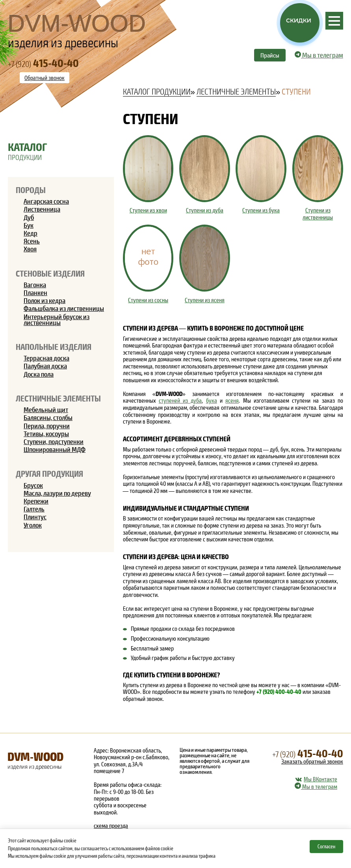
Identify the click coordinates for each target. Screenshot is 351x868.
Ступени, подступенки (54, 441)
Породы (31, 190)
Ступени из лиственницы (318, 214)
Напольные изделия (54, 347)
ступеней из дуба (180, 400)
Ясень (32, 241)
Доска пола (39, 374)
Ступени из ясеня (205, 300)
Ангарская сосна (46, 201)
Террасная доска (46, 358)
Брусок (33, 485)
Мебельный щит (46, 409)
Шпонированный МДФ (55, 449)
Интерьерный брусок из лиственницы (57, 319)
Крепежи (36, 501)
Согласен (326, 846)
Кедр (31, 233)
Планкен (35, 292)
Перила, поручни (47, 426)
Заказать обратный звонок (312, 761)
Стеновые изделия (50, 273)
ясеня (232, 400)
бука (212, 400)
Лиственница (42, 209)
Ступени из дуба (205, 210)
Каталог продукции (157, 91)
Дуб (29, 217)
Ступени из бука (261, 210)
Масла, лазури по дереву (57, 493)
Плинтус (35, 517)
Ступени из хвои (148, 210)
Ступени (296, 91)
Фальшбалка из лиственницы (64, 308)
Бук (29, 225)
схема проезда (111, 825)
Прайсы (270, 55)
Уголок (33, 525)
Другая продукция (49, 473)
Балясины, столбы (48, 417)
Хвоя (30, 249)
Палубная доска (45, 366)
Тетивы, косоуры (46, 433)
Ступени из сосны (148, 300)
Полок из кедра (45, 300)
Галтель (34, 509)
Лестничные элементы (58, 398)
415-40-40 (308, 753)
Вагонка (35, 284)
